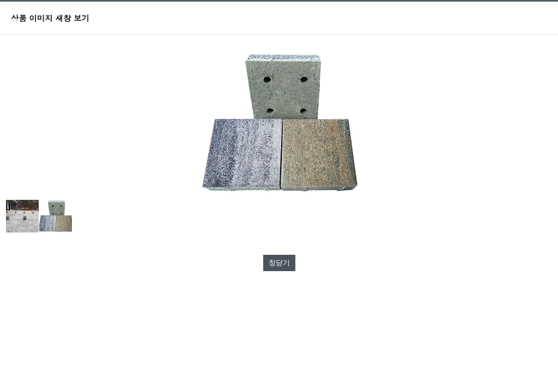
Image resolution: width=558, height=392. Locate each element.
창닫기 (279, 263)
